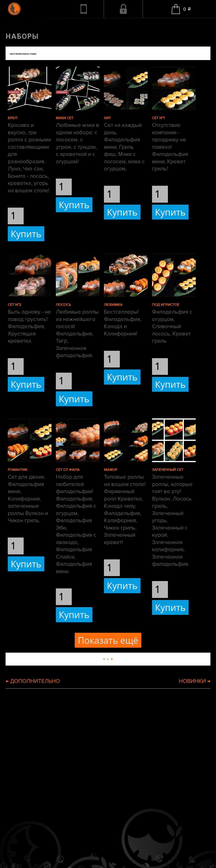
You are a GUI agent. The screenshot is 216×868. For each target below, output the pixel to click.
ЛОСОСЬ (63, 305)
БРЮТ (13, 118)
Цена (12, 54)
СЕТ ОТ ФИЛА (68, 470)
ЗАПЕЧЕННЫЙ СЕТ (168, 470)
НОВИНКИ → (195, 681)
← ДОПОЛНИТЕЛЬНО (33, 681)
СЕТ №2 (15, 305)
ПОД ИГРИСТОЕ (166, 305)
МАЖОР (111, 470)
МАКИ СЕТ (65, 118)
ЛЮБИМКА (113, 305)
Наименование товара (26, 54)
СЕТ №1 (158, 118)
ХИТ (107, 118)
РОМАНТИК (18, 470)
